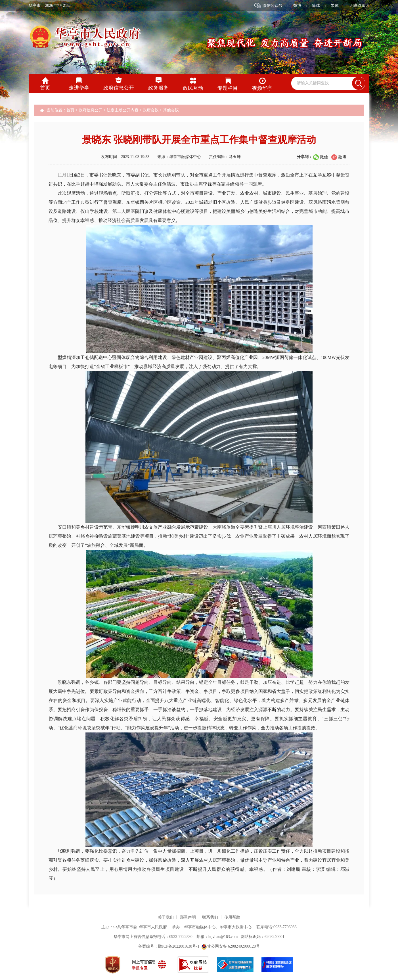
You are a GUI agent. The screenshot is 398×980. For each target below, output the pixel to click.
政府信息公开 (119, 88)
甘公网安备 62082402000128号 (231, 946)
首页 (45, 88)
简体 (316, 6)
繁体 (335, 6)
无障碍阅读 (359, 6)
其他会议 (171, 110)
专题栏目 (228, 88)
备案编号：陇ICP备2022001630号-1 (169, 946)
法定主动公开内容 (123, 110)
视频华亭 (262, 88)
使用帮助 (232, 917)
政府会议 (151, 110)
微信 (324, 157)
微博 (297, 6)
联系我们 (210, 917)
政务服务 (158, 88)
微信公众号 (273, 6)
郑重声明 (188, 917)
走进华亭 (79, 88)
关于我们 (166, 917)
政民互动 (193, 88)
